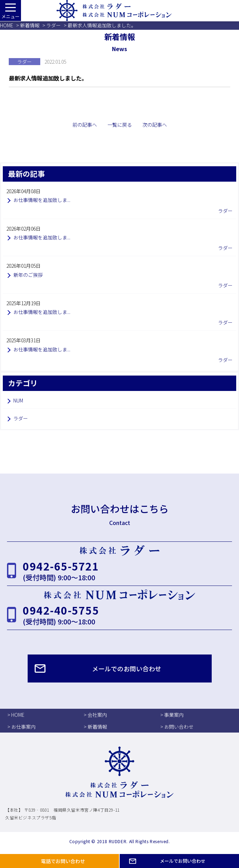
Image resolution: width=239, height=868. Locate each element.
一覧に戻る (120, 125)
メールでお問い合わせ (183, 861)
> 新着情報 (95, 727)
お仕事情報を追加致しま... (42, 200)
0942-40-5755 (61, 610)
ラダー (54, 25)
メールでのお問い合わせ (127, 668)
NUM (18, 400)
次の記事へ (155, 125)
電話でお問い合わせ (63, 861)
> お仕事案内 (22, 727)
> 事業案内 (172, 715)
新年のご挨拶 (28, 275)
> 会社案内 (95, 715)
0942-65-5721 (61, 566)
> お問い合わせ (177, 727)
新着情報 (30, 25)
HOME (7, 25)
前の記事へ (85, 125)
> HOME (16, 715)
